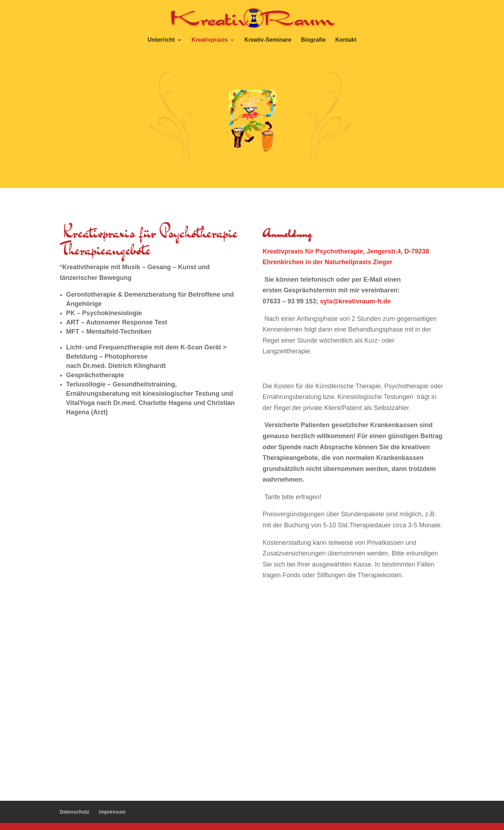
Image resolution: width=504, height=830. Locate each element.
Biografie (313, 40)
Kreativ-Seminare (268, 40)
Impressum (112, 812)
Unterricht (161, 40)
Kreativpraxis (210, 40)
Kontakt (346, 40)
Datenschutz (75, 812)
